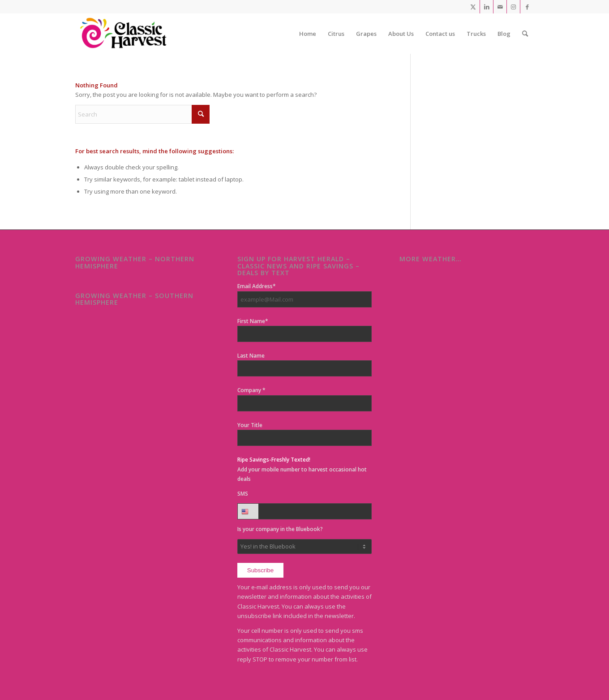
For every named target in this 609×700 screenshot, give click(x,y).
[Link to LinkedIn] (487, 7)
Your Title (250, 425)
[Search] (525, 34)
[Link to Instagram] (513, 7)
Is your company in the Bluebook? (280, 529)
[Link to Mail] (500, 7)
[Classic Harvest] (126, 34)
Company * (251, 390)
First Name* (253, 321)
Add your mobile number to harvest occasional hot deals (302, 469)
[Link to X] (473, 7)
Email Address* (257, 286)
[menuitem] (308, 34)
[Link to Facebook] (527, 7)
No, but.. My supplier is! (304, 547)
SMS (243, 494)
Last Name (251, 356)
